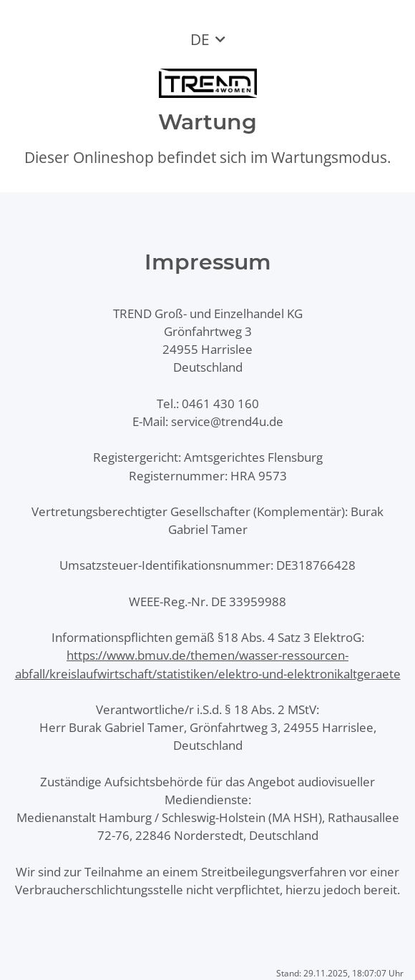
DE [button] (200, 39)
